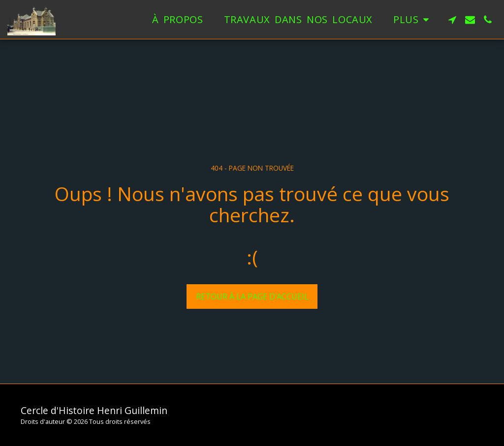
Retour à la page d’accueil (252, 297)
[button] (452, 20)
